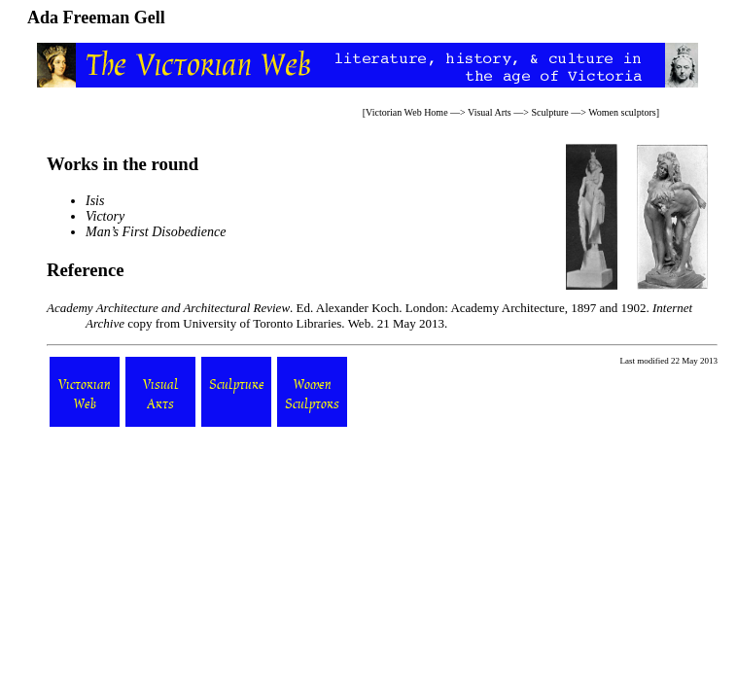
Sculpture (549, 112)
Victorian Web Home (407, 112)
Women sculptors (622, 112)
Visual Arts (490, 112)
